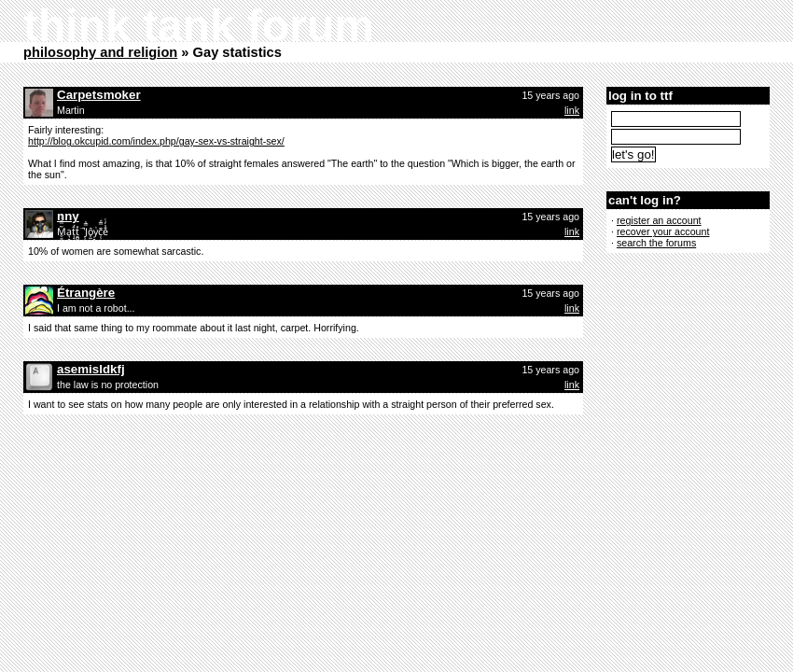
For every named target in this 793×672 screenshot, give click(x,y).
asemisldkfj (91, 369)
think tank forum (199, 26)
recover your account (663, 231)
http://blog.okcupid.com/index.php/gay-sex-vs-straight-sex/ (156, 141)
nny (68, 216)
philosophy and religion (100, 52)
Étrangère (86, 293)
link (572, 110)
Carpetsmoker (99, 95)
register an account (659, 220)
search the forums (656, 243)
